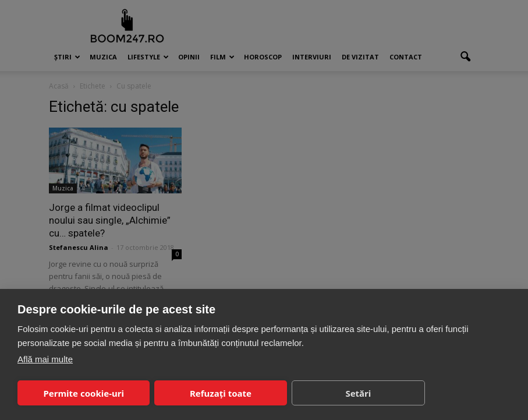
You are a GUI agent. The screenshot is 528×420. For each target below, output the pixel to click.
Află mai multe (45, 359)
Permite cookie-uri (83, 393)
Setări (358, 393)
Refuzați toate (221, 393)
